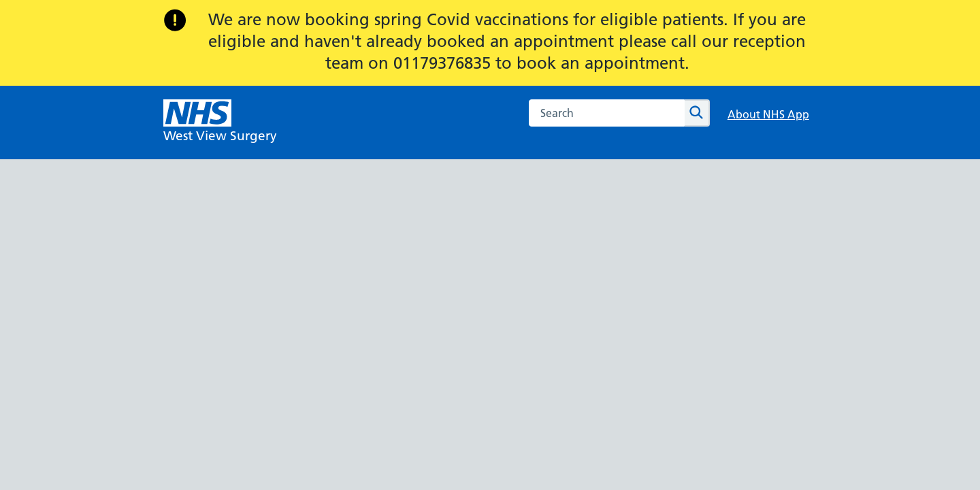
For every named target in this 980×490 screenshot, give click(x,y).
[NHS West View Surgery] (220, 122)
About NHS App (768, 114)
